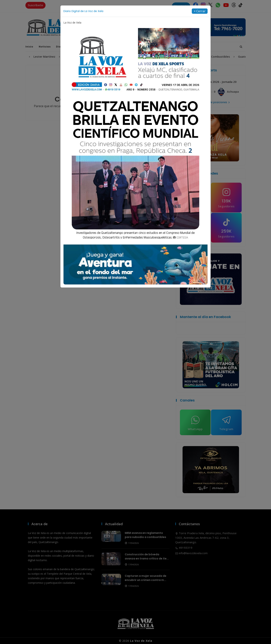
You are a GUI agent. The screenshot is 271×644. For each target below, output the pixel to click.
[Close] (200, 11)
